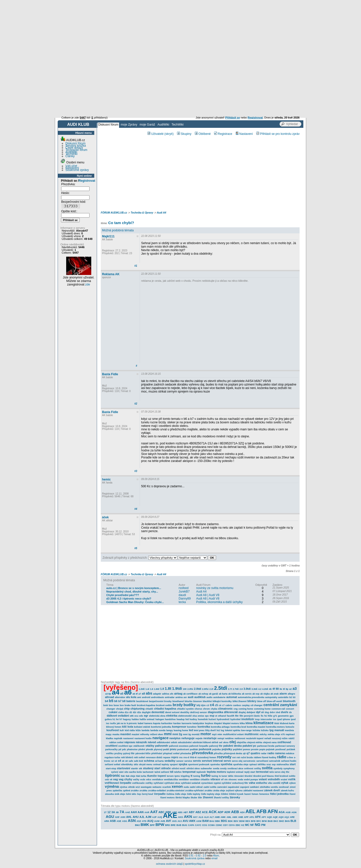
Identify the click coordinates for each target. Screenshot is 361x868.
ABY (192, 812)
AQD (269, 817)
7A (122, 812)
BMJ (137, 825)
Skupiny (184, 134)
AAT (154, 812)
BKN (287, 821)
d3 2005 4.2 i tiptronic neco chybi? (129, 599)
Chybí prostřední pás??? (123, 595)
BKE (282, 821)
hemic (106, 479)
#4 (136, 509)
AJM (148, 817)
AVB (163, 821)
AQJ (287, 817)
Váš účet (71, 166)
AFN (273, 811)
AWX (192, 821)
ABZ (198, 812)
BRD (168, 825)
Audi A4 (161, 213)
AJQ (160, 817)
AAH (134, 812)
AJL (142, 817)
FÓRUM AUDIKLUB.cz (114, 213)
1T (105, 812)
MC (247, 825)
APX (258, 817)
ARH (107, 821)
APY (264, 817)
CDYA (232, 825)
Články (70, 156)
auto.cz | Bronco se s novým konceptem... (134, 588)
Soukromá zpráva (195, 858)
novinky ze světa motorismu (215, 588)
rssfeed (184, 588)
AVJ (180, 821)
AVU (186, 821)
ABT (186, 812)
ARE (292, 817)
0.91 (191, 856)
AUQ (150, 821)
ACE (205, 812)
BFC (259, 821)
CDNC (219, 825)
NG (258, 825)
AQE (275, 817)
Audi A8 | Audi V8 (208, 595)
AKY (195, 817)
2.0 (205, 856)
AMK (223, 817)
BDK (230, 821)
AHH (123, 817)
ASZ (139, 821)
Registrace (223, 134)
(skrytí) (169, 134)
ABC (161, 812)
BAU (212, 821)
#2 (136, 404)
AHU (136, 817)
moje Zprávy (129, 125)
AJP (154, 817)
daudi (182, 595)
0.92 (198, 856)
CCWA (211, 825)
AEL (250, 811)
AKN (188, 816)
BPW (160, 825)
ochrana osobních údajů (169, 864)
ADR (227, 812)
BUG (185, 825)
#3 (136, 471)
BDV (236, 821)
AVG (174, 821)
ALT (212, 817)
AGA (282, 812)
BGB (270, 821)
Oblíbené (203, 134)
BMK (145, 825)
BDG (224, 821)
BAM (205, 821)
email (214, 858)
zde (88, 284)
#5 (136, 548)
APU (252, 817)
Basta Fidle (110, 374)
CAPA (191, 825)
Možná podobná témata (118, 230)
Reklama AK (111, 274)
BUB (179, 825)
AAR (147, 812)
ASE (119, 821)
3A (113, 812)
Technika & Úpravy (142, 213)
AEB (235, 812)
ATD (144, 821)
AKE (170, 816)
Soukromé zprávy (77, 170)
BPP (152, 825)
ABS (180, 812)
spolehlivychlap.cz (195, 864)
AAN (141, 812)
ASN (132, 821)
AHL (129, 817)
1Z (109, 812)
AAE (127, 812)
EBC (238, 825)
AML (229, 817)
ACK (213, 812)
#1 (136, 266)
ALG (201, 817)
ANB (241, 817)
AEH (242, 812)
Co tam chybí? (121, 223)
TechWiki (177, 125)
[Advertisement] (180, 38)
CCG (205, 825)
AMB (217, 817)
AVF (169, 821)
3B (117, 812)
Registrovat (87, 181)
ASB (113, 821)
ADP (220, 812)
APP (246, 817)
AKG (180, 817)
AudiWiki (163, 125)
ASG (125, 821)
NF (252, 825)
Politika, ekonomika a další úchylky (219, 602)
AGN (294, 812)
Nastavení (72, 168)
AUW (157, 821)
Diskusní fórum (108, 125)
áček (105, 517)
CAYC (198, 825)
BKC (276, 821)
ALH (206, 817)
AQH (281, 817)
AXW (199, 821)
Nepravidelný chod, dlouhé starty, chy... (132, 592)
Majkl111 (108, 236)
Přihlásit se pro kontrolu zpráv (278, 134)
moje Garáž (147, 125)
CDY (225, 825)
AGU (110, 816)
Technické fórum (76, 150)
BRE (173, 825)
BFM (264, 821)
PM (263, 825)
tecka (182, 602)
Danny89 (185, 599)
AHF (117, 817)
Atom (216, 856)
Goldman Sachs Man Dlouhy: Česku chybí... (135, 602)
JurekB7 (184, 592)
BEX (248, 821)
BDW (242, 821)
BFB (253, 821)
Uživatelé (155, 134)
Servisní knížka (76, 146)
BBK (218, 821)
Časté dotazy (74, 148)
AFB (261, 811)
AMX (235, 817)
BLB (293, 821)
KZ (243, 825)
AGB (288, 812)
